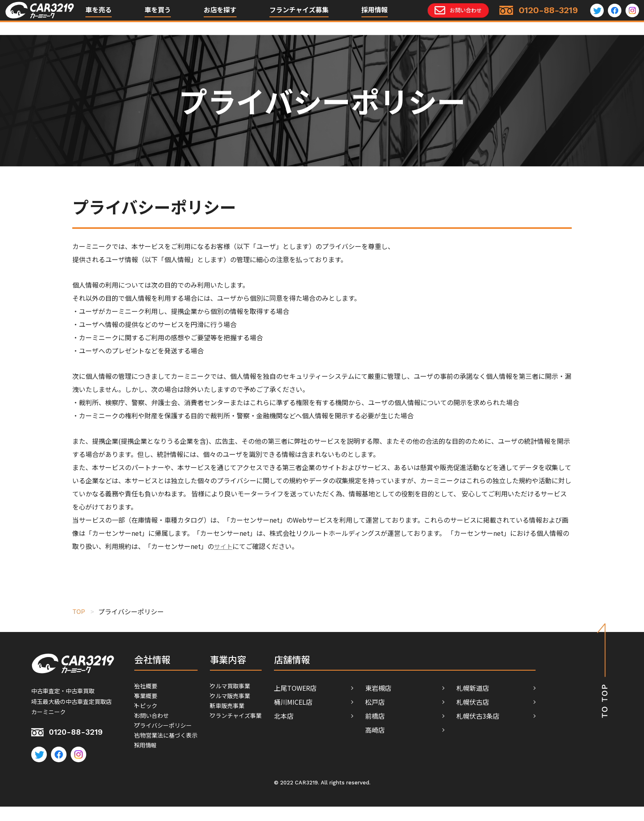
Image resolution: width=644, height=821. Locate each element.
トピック (147, 716)
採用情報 (375, 16)
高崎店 (419, 730)
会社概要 (147, 688)
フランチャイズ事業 (255, 730)
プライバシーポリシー (167, 744)
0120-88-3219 (80, 734)
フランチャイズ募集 (299, 16)
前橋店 (419, 716)
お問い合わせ (154, 730)
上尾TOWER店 (339, 688)
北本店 (327, 716)
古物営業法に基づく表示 (170, 758)
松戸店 (419, 702)
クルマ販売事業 (249, 702)
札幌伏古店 (516, 702)
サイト (224, 546)
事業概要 (147, 702)
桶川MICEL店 (337, 702)
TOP (79, 611)
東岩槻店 (422, 688)
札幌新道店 (516, 688)
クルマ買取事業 (249, 688)
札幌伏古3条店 (521, 716)
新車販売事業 (246, 716)
